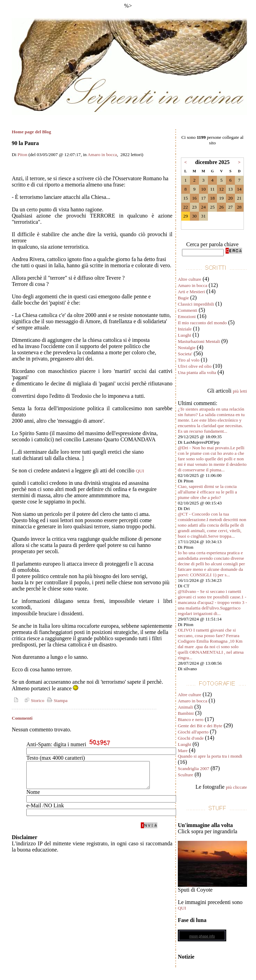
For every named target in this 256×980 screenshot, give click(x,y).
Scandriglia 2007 (194, 768)
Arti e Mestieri (191, 292)
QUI (140, 471)
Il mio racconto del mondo (202, 323)
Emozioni (187, 316)
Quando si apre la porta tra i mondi (210, 756)
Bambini (186, 713)
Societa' (185, 354)
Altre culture (190, 279)
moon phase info (202, 936)
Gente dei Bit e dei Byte (200, 726)
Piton (22, 155)
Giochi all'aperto (193, 732)
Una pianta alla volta (197, 372)
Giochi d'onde (191, 738)
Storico (34, 700)
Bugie (183, 298)
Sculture (185, 775)
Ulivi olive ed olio (195, 366)
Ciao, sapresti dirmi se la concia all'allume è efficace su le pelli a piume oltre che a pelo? (207, 492)
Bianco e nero (191, 719)
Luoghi (185, 335)
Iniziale (185, 329)
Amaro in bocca (102, 155)
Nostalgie (187, 348)
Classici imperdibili (196, 304)
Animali (185, 707)
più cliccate (236, 787)
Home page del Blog (31, 132)
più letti (240, 391)
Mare (183, 751)
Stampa (57, 700)
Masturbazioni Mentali (199, 341)
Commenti (188, 310)
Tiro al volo (189, 360)
